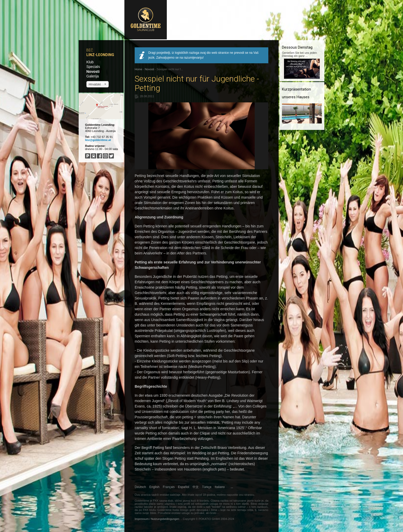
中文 (196, 487)
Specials (93, 67)
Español (184, 487)
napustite (232, 495)
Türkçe (207, 487)
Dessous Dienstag (297, 47)
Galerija (93, 76)
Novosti (93, 72)
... (232, 487)
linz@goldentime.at (98, 140)
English (154, 487)
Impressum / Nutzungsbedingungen (157, 519)
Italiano (220, 487)
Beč (90, 50)
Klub (90, 62)
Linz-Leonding (100, 55)
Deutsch (140, 487)
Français (169, 487)
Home (138, 69)
